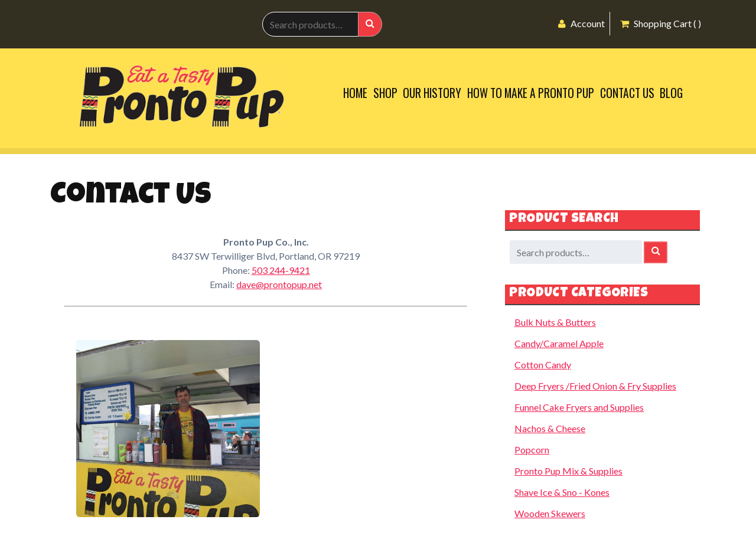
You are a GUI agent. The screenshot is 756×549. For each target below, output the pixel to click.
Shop (385, 93)
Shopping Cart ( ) (661, 23)
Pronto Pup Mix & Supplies (568, 471)
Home (355, 93)
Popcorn (532, 450)
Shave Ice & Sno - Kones (562, 492)
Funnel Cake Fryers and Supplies (579, 407)
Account (581, 23)
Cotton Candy (543, 365)
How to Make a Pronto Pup (531, 93)
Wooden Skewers (550, 513)
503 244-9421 (281, 270)
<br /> (375, 429)
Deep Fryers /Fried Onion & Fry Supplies (595, 386)
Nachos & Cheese (550, 428)
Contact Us (627, 93)
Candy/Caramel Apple (559, 343)
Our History (432, 93)
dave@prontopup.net (279, 284)
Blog (671, 93)
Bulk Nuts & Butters (555, 322)
